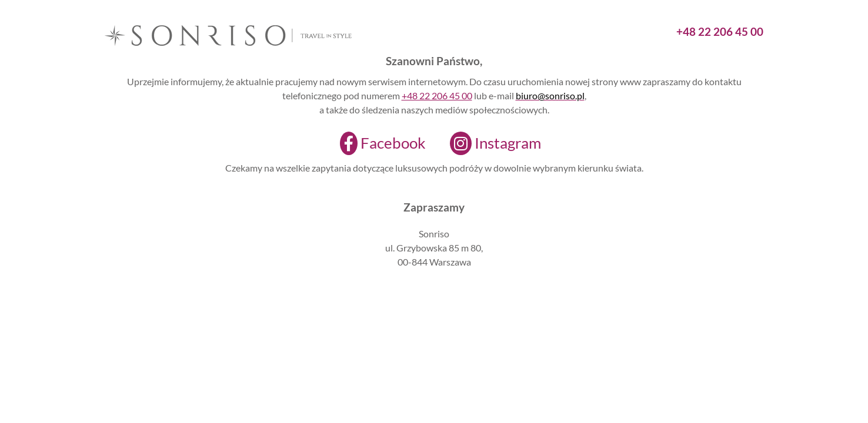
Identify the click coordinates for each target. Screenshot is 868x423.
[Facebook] (375, 143)
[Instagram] (488, 143)
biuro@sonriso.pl (550, 95)
